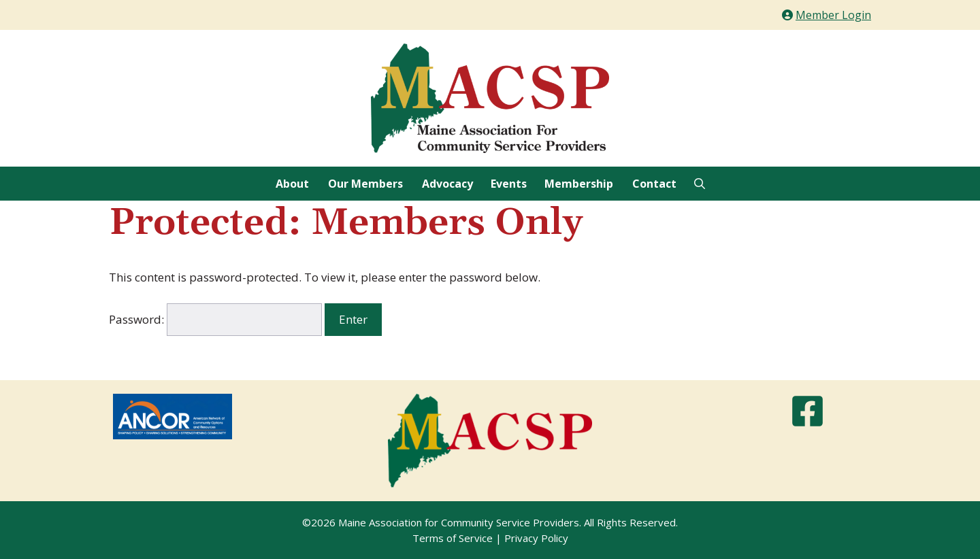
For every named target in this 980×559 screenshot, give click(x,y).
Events (509, 184)
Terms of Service (453, 538)
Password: (215, 319)
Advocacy (447, 184)
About (292, 184)
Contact (654, 184)
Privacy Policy (536, 538)
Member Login (833, 15)
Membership (579, 184)
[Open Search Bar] (700, 184)
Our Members (365, 184)
